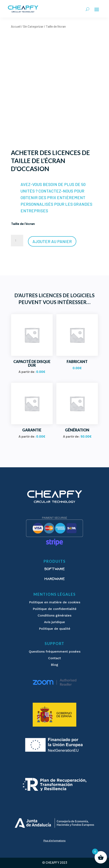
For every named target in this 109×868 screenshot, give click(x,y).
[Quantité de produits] (17, 241)
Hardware (55, 579)
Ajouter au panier (52, 241)
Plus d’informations (54, 840)
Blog (54, 665)
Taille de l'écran (23, 224)
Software (54, 569)
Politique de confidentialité (55, 609)
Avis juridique (54, 622)
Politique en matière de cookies (55, 602)
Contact (54, 658)
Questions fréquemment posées (55, 651)
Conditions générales (54, 615)
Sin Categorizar (33, 26)
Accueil (16, 26)
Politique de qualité (55, 629)
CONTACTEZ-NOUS (56, 191)
